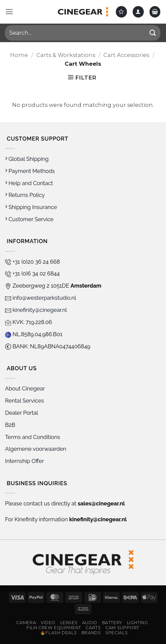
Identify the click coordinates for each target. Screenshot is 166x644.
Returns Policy (25, 195)
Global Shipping (27, 159)
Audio (90, 623)
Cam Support (122, 628)
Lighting (138, 623)
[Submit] (153, 33)
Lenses (69, 623)
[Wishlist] (121, 12)
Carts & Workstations (66, 55)
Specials (117, 633)
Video (48, 623)
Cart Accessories (126, 55)
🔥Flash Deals (59, 633)
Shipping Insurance (31, 207)
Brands (91, 633)
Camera (26, 623)
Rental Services (25, 401)
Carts (93, 628)
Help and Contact (29, 183)
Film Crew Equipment (54, 628)
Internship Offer (25, 461)
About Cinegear (25, 389)
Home (19, 55)
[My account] (138, 12)
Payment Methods (30, 171)
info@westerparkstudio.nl (41, 298)
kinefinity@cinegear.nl (36, 310)
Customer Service (29, 219)
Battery (112, 623)
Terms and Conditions (32, 437)
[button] (9, 12)
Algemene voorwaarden (36, 449)
